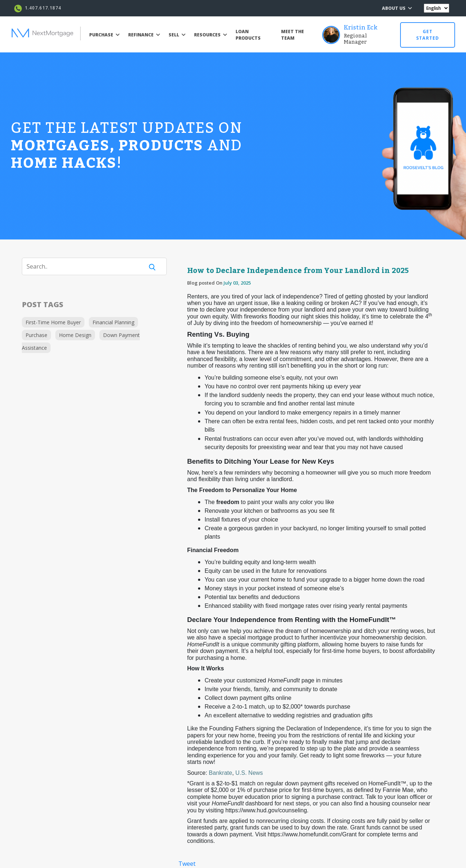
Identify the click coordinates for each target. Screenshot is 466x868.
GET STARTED (428, 35)
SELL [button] (177, 35)
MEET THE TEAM (293, 35)
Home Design (75, 335)
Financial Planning (113, 322)
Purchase (36, 335)
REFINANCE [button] (144, 35)
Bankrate (221, 773)
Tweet (187, 864)
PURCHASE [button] (104, 35)
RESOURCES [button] (211, 35)
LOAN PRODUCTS (248, 35)
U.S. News (249, 773)
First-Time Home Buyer (53, 322)
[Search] (87, 266)
